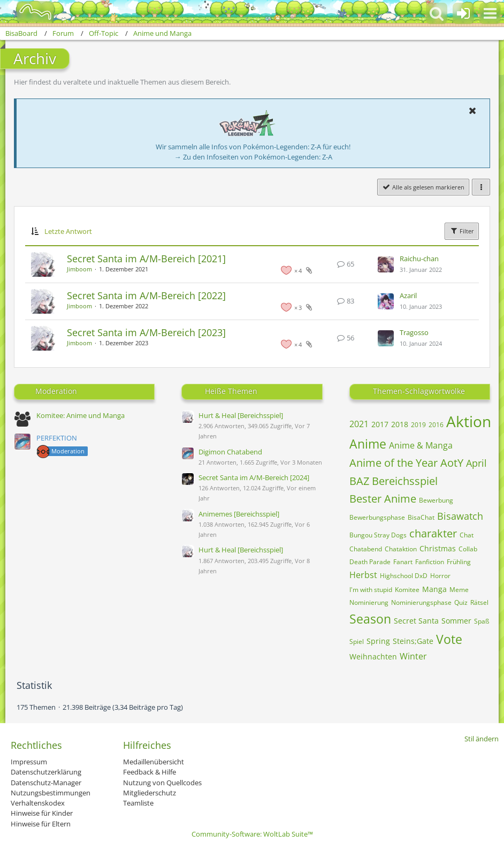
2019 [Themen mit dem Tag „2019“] (418, 425)
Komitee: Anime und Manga (81, 415)
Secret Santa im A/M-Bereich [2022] (146, 295)
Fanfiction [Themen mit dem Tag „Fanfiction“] (430, 562)
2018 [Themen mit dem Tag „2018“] (400, 424)
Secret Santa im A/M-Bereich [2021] (146, 259)
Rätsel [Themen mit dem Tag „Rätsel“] (479, 602)
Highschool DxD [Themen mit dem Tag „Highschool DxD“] (404, 576)
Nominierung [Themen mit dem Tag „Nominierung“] (369, 602)
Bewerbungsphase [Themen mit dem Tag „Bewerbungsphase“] (377, 517)
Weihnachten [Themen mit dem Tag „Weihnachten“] (373, 657)
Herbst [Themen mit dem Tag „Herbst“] (363, 575)
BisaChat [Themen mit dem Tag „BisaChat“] (421, 517)
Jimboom (79, 269)
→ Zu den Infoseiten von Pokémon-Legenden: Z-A (253, 157)
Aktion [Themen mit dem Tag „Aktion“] (469, 421)
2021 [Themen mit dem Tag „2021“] (359, 424)
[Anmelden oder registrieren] (463, 13)
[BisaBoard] (29, 12)
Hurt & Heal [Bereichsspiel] (241, 415)
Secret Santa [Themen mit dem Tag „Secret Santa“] (416, 621)
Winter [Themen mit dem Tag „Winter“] (413, 656)
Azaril (408, 295)
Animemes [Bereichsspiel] (239, 514)
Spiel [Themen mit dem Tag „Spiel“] (357, 642)
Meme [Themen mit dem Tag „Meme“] (459, 590)
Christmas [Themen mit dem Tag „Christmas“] (438, 548)
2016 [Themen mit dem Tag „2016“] (436, 425)
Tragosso (414, 332)
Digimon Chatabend (230, 452)
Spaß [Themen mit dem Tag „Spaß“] (482, 621)
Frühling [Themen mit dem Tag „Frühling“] (459, 562)
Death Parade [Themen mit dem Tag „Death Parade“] (370, 562)
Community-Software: (252, 834)
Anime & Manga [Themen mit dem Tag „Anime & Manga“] (421, 445)
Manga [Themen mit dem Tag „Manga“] (434, 589)
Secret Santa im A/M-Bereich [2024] (254, 477)
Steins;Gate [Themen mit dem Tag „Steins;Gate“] (413, 641)
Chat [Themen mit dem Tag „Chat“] (467, 535)
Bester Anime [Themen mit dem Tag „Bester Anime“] (383, 499)
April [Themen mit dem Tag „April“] (476, 463)
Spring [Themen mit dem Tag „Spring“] (378, 641)
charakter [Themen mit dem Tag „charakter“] (433, 533)
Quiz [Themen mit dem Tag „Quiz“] (461, 602)
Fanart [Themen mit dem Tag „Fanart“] (403, 562)
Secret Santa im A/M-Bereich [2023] (146, 332)
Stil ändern (482, 739)
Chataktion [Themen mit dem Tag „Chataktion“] (401, 549)
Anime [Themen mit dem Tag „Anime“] (368, 444)
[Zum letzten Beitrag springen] (386, 264)
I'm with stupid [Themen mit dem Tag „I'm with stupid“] (371, 590)
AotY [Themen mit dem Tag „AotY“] (452, 463)
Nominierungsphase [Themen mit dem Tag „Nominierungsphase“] (421, 602)
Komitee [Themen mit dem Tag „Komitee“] (407, 590)
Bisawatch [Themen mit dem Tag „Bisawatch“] (460, 516)
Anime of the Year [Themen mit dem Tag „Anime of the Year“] (394, 463)
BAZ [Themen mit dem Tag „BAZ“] (359, 481)
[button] (490, 13)
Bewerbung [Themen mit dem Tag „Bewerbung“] (436, 500)
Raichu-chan (419, 259)
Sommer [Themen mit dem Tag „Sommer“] (456, 621)
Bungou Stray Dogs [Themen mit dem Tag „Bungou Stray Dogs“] (378, 535)
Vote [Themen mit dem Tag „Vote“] (449, 639)
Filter (462, 231)
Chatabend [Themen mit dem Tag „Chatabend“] (366, 549)
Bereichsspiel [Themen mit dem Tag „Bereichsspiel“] (405, 481)
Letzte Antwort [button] (68, 231)
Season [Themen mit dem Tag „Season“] (370, 619)
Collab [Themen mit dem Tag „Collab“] (468, 549)
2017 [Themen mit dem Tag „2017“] (380, 424)
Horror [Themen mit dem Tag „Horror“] (440, 576)
